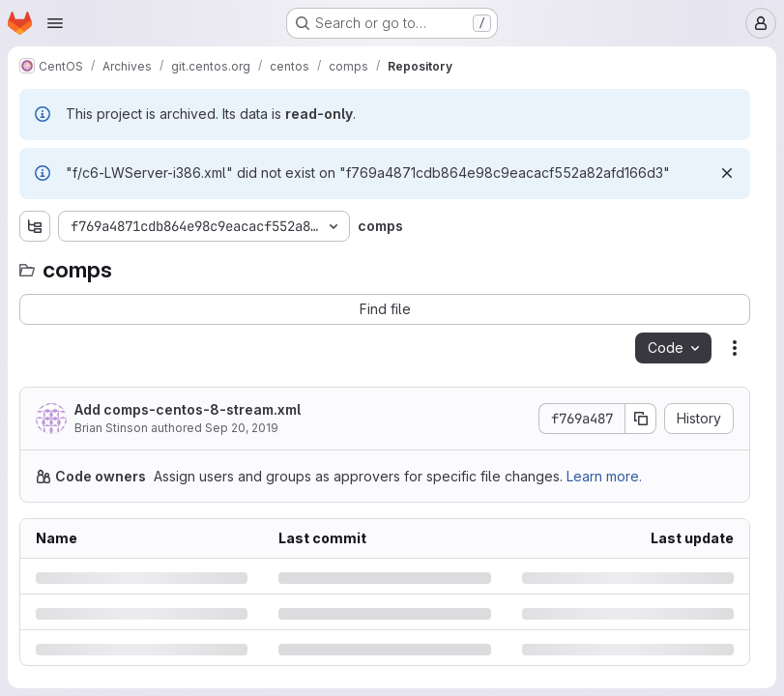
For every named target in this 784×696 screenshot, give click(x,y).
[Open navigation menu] (55, 23)
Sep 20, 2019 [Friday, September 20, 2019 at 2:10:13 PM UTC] (242, 428)
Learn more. (604, 476)
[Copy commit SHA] (641, 419)
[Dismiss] (727, 173)
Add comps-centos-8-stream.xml (188, 409)
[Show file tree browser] (35, 226)
